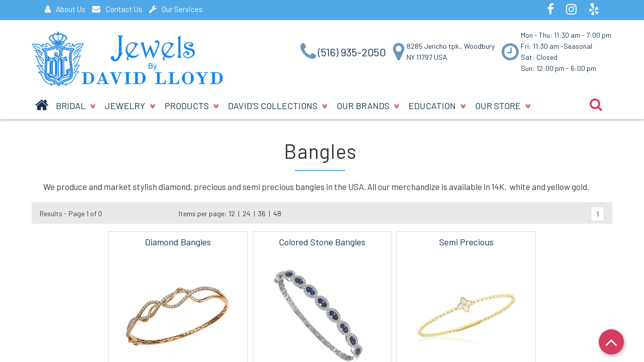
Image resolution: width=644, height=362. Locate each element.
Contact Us (117, 9)
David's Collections (277, 106)
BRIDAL (75, 106)
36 (262, 213)
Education (437, 106)
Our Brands (368, 106)
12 (232, 213)
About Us (65, 9)
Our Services (176, 9)
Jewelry (130, 106)
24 (247, 213)
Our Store (503, 106)
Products (191, 106)
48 (277, 213)
